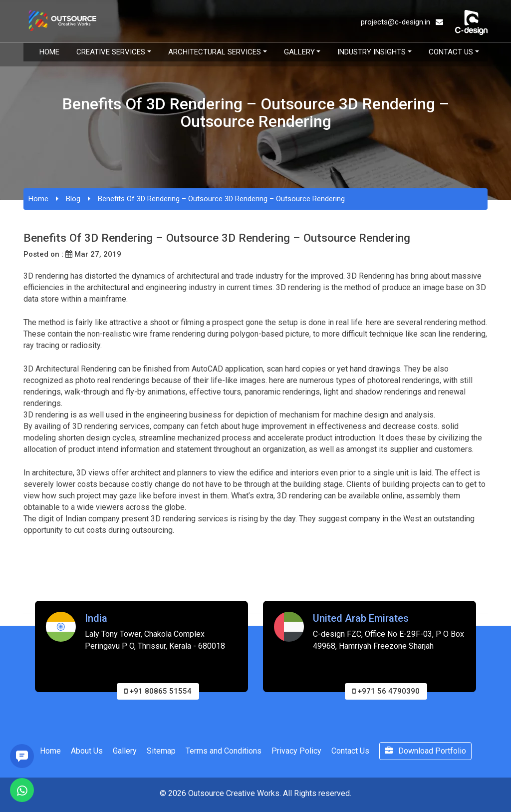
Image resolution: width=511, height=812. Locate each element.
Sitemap (161, 751)
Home (49, 52)
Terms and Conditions (224, 751)
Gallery (299, 52)
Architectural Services (215, 52)
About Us (87, 751)
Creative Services (111, 52)
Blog (73, 199)
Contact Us (451, 52)
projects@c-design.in (402, 22)
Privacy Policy (296, 751)
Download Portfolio (425, 751)
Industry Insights (372, 52)
